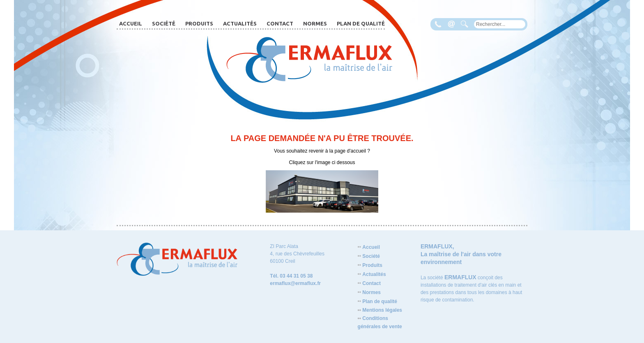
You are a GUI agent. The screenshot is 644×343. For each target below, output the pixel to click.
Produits (199, 23)
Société (164, 23)
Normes (315, 23)
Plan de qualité (361, 23)
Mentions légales (380, 310)
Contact (280, 23)
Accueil (131, 23)
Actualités (240, 23)
